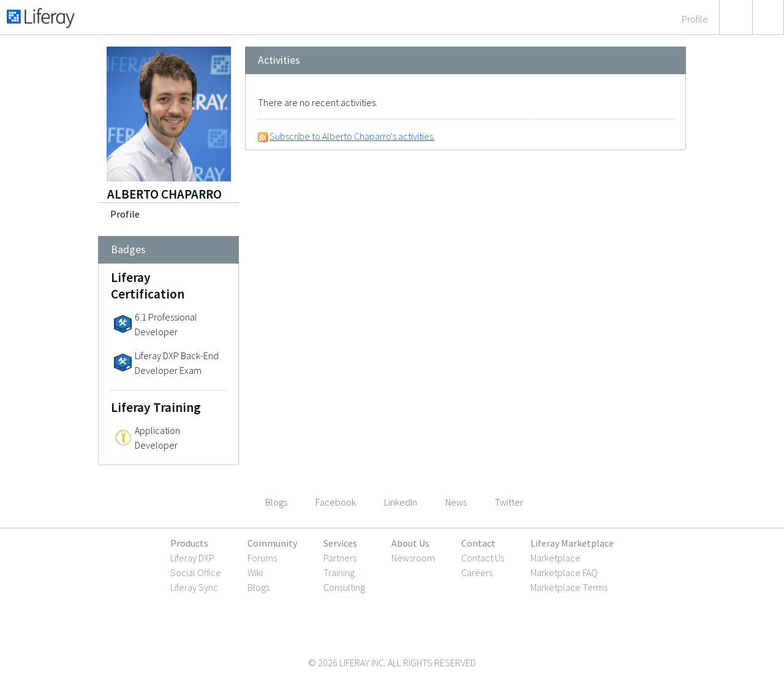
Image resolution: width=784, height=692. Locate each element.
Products (189, 543)
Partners (340, 558)
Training (339, 572)
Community (272, 543)
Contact (478, 543)
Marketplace (556, 558)
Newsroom (413, 558)
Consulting (344, 587)
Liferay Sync (194, 587)
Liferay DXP (192, 558)
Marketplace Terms (569, 587)
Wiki (255, 572)
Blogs (258, 587)
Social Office (196, 572)
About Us (410, 543)
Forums (262, 558)
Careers (477, 572)
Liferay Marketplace (572, 543)
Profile (125, 214)
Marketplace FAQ (564, 572)
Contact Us (483, 558)
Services (340, 543)
